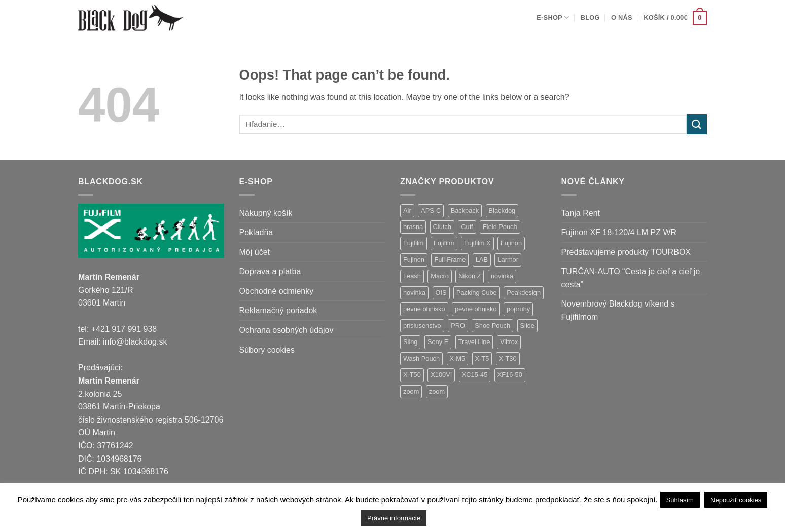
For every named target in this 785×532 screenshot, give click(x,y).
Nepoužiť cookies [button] (736, 500)
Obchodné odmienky (277, 291)
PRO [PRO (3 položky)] (458, 326)
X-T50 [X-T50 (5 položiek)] (412, 375)
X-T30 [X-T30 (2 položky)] (508, 358)
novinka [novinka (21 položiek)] (502, 276)
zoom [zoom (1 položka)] (437, 391)
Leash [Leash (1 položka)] (412, 276)
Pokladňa (256, 232)
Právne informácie (394, 518)
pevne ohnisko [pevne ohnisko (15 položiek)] (424, 309)
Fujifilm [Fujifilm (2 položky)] (444, 243)
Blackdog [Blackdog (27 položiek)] (502, 211)
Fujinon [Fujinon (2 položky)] (414, 260)
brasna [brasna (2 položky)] (413, 227)
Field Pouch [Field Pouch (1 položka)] (500, 227)
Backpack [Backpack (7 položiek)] (465, 211)
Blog (590, 17)
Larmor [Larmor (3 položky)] (508, 260)
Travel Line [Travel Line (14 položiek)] (474, 342)
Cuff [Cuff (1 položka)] (467, 227)
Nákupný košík (266, 213)
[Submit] (697, 124)
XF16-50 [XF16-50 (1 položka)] (510, 375)
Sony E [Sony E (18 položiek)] (438, 342)
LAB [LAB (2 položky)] (482, 260)
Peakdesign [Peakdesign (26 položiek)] (524, 293)
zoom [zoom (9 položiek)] (411, 391)
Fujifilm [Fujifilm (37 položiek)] (414, 243)
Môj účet (255, 252)
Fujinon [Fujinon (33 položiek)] (511, 243)
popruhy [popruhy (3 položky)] (518, 309)
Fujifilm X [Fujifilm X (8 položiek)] (477, 243)
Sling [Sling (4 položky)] (410, 342)
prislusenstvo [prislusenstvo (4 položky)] (422, 326)
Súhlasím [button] (680, 500)
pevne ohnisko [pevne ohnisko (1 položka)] (476, 309)
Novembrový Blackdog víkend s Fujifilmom (618, 310)
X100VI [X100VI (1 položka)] (441, 375)
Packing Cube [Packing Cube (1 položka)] (477, 293)
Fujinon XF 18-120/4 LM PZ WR (619, 232)
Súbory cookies (267, 350)
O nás (622, 17)
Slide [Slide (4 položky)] (527, 326)
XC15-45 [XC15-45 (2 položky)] (475, 375)
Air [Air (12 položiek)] (407, 211)
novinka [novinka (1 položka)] (414, 293)
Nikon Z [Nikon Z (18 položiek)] (470, 276)
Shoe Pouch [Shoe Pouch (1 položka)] (492, 326)
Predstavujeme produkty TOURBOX (626, 252)
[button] (675, 18)
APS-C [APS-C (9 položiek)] (431, 211)
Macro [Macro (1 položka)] (440, 276)
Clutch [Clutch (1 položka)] (442, 227)
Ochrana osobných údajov (287, 330)
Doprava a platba (270, 271)
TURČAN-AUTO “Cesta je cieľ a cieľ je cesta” (631, 278)
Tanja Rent (581, 213)
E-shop (553, 17)
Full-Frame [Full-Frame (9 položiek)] (450, 260)
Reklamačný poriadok (278, 310)
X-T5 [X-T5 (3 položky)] (482, 358)
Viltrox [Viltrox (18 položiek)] (509, 342)
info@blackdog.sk (135, 342)
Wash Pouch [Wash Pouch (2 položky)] (421, 358)
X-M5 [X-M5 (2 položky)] (458, 358)
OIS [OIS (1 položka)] (441, 293)
